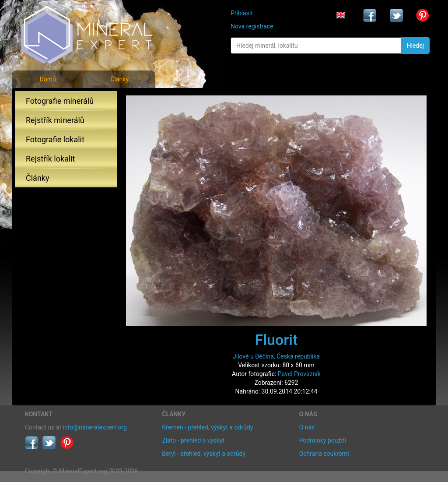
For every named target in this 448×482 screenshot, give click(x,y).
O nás (307, 427)
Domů (47, 79)
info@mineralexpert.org (95, 427)
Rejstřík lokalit (50, 159)
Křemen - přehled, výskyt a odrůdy (207, 427)
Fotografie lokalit (55, 139)
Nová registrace (252, 26)
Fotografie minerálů (60, 101)
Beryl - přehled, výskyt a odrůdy (204, 454)
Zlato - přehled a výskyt (193, 440)
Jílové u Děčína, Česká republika (276, 356)
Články (119, 79)
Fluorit (276, 340)
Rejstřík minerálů (55, 120)
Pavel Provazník (299, 374)
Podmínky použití (323, 440)
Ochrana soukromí (324, 454)
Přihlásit (242, 13)
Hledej (415, 46)
